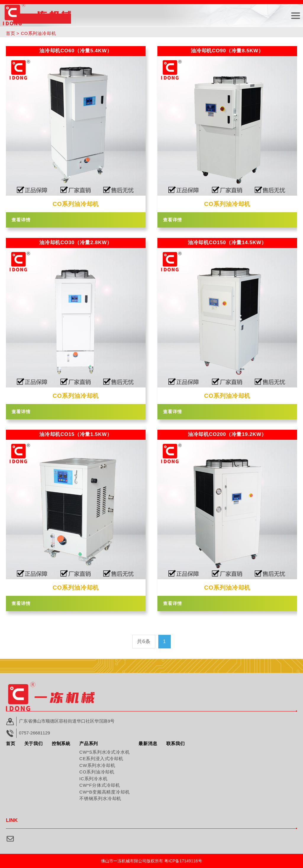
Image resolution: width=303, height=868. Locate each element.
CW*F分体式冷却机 (100, 785)
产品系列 (89, 743)
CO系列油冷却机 (97, 772)
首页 (11, 33)
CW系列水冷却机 (97, 765)
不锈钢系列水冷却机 (100, 798)
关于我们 (34, 743)
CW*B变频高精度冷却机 (104, 792)
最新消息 (148, 743)
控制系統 (61, 743)
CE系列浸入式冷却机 (101, 759)
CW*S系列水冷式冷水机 (104, 752)
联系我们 (176, 743)
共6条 (144, 641)
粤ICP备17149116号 (183, 861)
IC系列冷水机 (94, 779)
